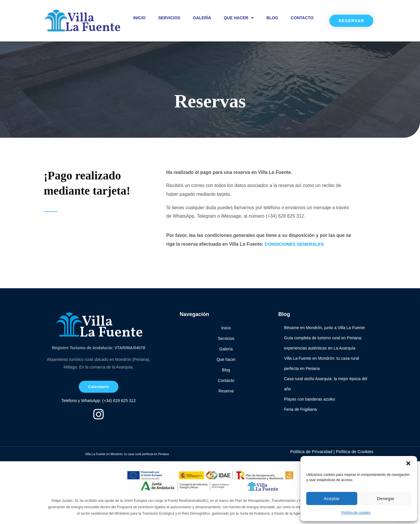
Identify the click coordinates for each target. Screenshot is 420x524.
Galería (202, 18)
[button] (408, 463)
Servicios (169, 18)
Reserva (226, 391)
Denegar (386, 498)
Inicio (139, 18)
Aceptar (332, 498)
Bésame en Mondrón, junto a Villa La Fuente (324, 328)
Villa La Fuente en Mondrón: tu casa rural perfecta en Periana (127, 455)
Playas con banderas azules (310, 399)
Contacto (302, 18)
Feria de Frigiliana (300, 409)
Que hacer (239, 18)
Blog (272, 18)
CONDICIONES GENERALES (296, 244)
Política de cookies (356, 513)
